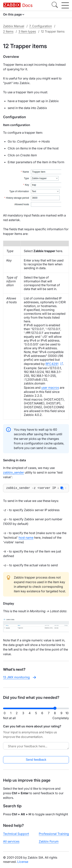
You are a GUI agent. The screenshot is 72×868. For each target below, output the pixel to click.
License (23, 862)
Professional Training (54, 834)
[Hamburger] (65, 5)
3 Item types (27, 31)
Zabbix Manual (14, 26)
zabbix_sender (14, 472)
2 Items (8, 31)
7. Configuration (41, 26)
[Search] (55, 5)
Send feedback (36, 760)
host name (26, 538)
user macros (50, 388)
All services (11, 841)
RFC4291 (52, 364)
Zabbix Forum (49, 841)
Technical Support (16, 834)
